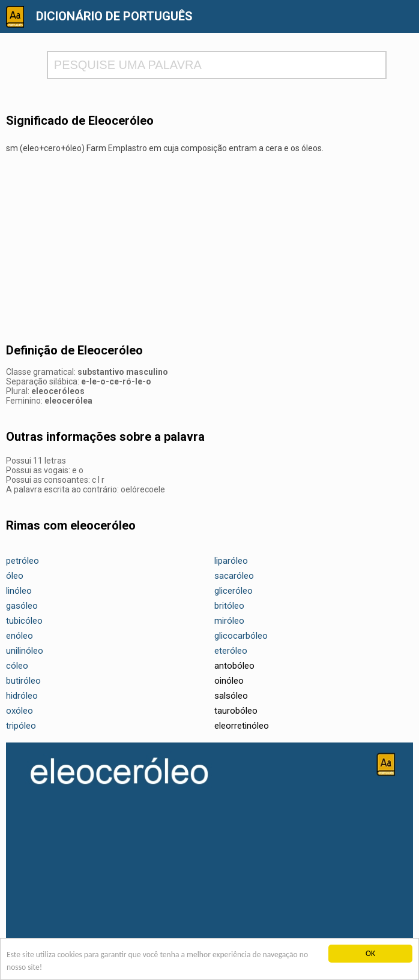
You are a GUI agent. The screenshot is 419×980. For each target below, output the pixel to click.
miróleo (229, 621)
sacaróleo (234, 576)
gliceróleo (234, 591)
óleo (15, 576)
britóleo (229, 606)
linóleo (19, 591)
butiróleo (23, 681)
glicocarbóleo (241, 636)
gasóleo (22, 606)
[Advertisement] (209, 249)
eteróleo (231, 651)
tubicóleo (24, 621)
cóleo (17, 666)
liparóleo (231, 561)
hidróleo (22, 696)
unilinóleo (25, 651)
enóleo (20, 636)
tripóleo (21, 726)
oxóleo (20, 711)
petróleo (23, 561)
